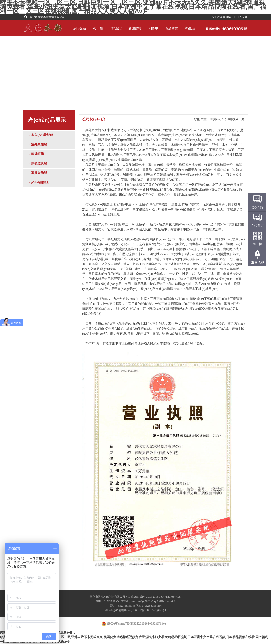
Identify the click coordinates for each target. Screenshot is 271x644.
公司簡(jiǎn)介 (98, 31)
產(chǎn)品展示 (117, 31)
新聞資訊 (135, 29)
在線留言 (172, 29)
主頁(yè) (216, 119)
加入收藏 (242, 17)
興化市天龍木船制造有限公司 (47, 17)
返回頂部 (257, 262)
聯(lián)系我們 (190, 31)
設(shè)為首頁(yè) (222, 17)
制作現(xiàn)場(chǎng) (153, 31)
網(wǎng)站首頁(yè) (80, 31)
